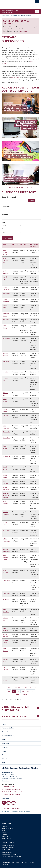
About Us (5, 759)
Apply (4, 763)
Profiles (20, 812)
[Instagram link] (4, 803)
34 (31, 688)
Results (5, 229)
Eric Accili (6, 362)
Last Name (6, 207)
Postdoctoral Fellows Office (12, 789)
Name (5, 244)
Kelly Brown (6, 593)
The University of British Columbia (15, 4)
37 (14, 691)
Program (5, 214)
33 (27, 688)
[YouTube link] (13, 803)
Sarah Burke (7, 581)
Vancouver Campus (8, 845)
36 (10, 691)
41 (33, 691)
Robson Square (7, 852)
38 (19, 691)
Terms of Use (19, 862)
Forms (4, 751)
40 (29, 691)
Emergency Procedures (8, 862)
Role (4, 222)
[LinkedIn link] (8, 803)
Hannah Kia (6, 432)
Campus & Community (8, 736)
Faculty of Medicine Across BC (11, 856)
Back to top (6, 812)
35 (36, 688)
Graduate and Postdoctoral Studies (20, 768)
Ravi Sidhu (6, 320)
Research (27, 812)
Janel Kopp (6, 456)
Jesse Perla (6, 531)
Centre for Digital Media (9, 854)
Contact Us (5, 781)
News (4, 830)
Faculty (24, 244)
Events (4, 832)
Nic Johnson (7, 338)
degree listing (15, 78)
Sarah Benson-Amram (5, 557)
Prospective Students (15, 16)
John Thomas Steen (5, 261)
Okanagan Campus (8, 847)
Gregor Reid (6, 293)
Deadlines (5, 747)
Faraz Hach (6, 438)
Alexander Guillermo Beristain (6, 495)
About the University (8, 828)
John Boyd (6, 372)
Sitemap (14, 812)
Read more (23, 31)
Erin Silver (6, 415)
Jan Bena (6, 599)
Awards (4, 740)
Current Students (7, 732)
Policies (4, 755)
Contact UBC (6, 826)
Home (4, 724)
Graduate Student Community (13, 792)
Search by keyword (9, 197)
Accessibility (5, 865)
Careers (4, 834)
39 (24, 691)
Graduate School (6, 16)
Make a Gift (5, 836)
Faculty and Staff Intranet (12, 794)
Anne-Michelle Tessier (5, 252)
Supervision (5, 743)
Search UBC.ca (7, 838)
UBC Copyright (29, 862)
